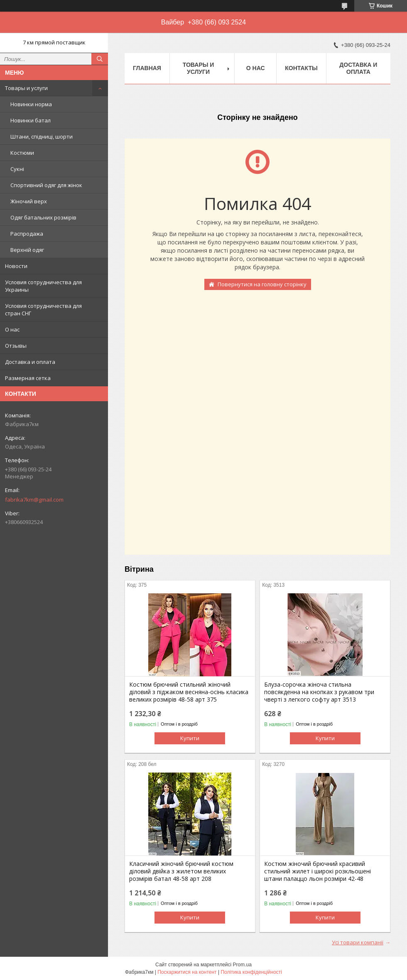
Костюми (22, 153)
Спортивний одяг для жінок (46, 185)
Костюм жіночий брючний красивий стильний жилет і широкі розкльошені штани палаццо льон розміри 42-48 (318, 871)
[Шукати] (100, 59)
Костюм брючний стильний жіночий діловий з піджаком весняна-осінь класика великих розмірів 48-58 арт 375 (189, 692)
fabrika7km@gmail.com (34, 500)
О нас (12, 329)
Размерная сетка (28, 378)
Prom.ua (242, 965)
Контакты (301, 68)
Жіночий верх (29, 201)
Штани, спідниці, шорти (42, 137)
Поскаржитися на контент (187, 972)
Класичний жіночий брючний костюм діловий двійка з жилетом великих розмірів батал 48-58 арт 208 (181, 871)
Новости (16, 266)
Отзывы (16, 346)
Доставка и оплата (30, 362)
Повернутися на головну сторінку (262, 284)
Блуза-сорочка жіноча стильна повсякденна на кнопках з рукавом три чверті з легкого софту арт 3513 (319, 692)
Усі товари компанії (358, 942)
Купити (190, 738)
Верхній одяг (27, 250)
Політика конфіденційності (251, 972)
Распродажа (27, 234)
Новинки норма (31, 104)
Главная (147, 68)
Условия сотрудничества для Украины (43, 286)
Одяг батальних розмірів (43, 217)
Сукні (17, 169)
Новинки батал (31, 120)
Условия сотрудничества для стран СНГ (43, 310)
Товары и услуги (26, 88)
